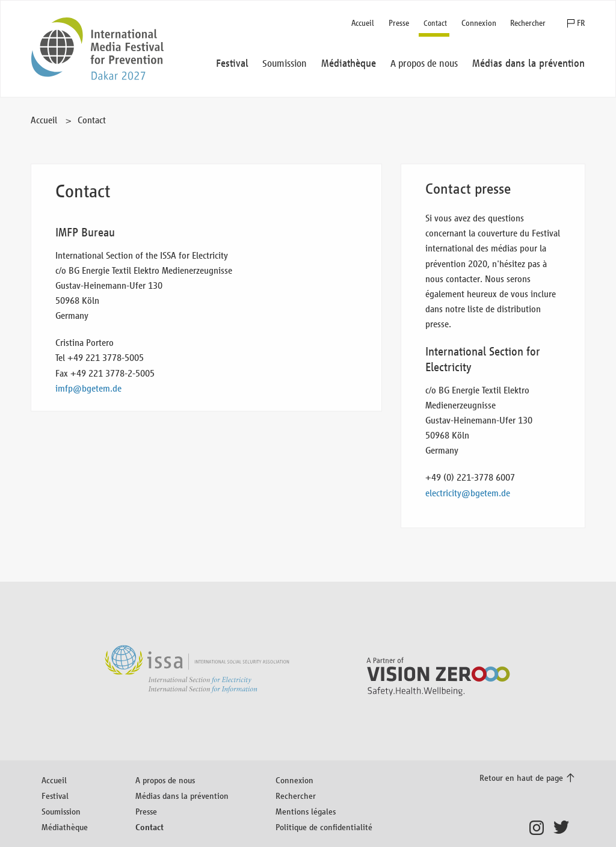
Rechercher (528, 23)
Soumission (61, 811)
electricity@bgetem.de (468, 493)
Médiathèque (65, 827)
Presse (399, 23)
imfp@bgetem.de (88, 388)
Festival (55, 796)
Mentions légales (306, 811)
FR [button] (581, 23)
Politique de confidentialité (324, 827)
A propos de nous (165, 780)
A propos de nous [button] (424, 63)
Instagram (540, 828)
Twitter (564, 828)
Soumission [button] (285, 63)
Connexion (479, 23)
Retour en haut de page (521, 778)
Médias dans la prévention (182, 796)
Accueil (363, 23)
